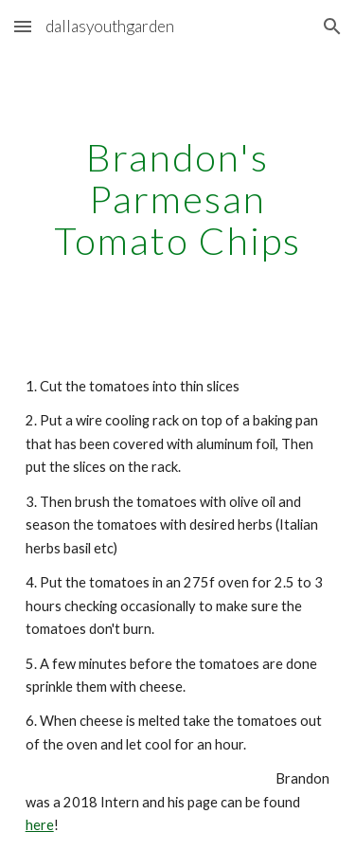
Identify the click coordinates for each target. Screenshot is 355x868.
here (40, 825)
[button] (23, 26)
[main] (178, 199)
